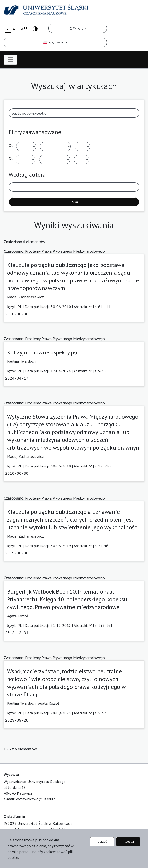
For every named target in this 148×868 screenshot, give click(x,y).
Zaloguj (77, 28)
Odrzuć (102, 842)
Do (11, 158)
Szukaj (74, 202)
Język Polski (54, 42)
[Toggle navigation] (10, 60)
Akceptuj (128, 842)
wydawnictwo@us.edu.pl (36, 799)
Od (11, 145)
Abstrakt (83, 307)
